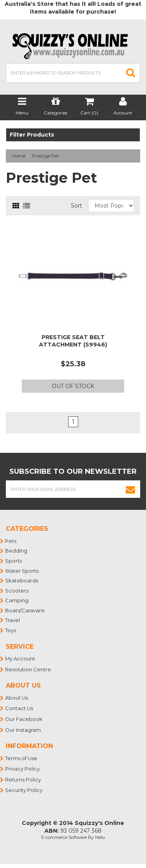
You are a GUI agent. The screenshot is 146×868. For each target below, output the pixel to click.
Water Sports (22, 571)
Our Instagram (23, 730)
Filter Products (32, 135)
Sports (14, 561)
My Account (20, 658)
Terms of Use (22, 758)
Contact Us (19, 708)
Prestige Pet (46, 156)
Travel (13, 620)
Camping (17, 600)
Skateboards (22, 580)
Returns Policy (23, 780)
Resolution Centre (28, 669)
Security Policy (24, 790)
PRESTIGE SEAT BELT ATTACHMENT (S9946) (73, 341)
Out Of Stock (73, 386)
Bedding (17, 551)
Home (18, 156)
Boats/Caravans (25, 610)
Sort (77, 206)
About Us (17, 698)
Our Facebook (24, 719)
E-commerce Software (64, 837)
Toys (11, 630)
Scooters (17, 591)
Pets (11, 541)
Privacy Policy (23, 769)
